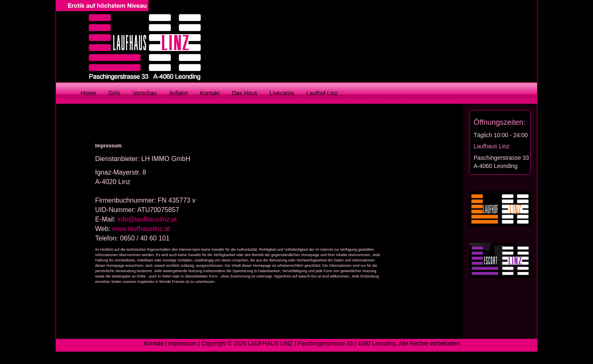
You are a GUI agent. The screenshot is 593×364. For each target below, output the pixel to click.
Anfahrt (179, 93)
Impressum (182, 343)
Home (88, 93)
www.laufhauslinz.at (141, 229)
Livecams (282, 93)
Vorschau (145, 93)
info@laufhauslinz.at (147, 219)
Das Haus (244, 93)
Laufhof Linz (322, 93)
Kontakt (210, 93)
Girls (114, 93)
